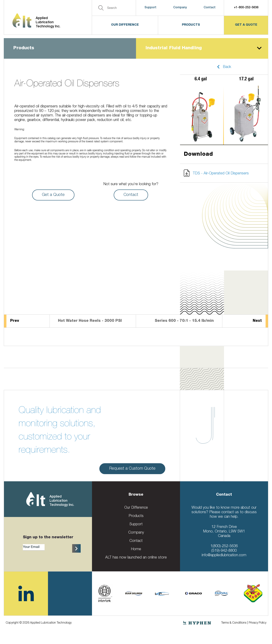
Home (136, 549)
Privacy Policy (258, 623)
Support (150, 8)
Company (180, 8)
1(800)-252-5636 (224, 546)
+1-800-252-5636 (246, 8)
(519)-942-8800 (224, 551)
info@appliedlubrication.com (224, 555)
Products (191, 25)
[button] (224, 67)
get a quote (246, 25)
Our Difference (125, 25)
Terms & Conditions (234, 623)
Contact (210, 8)
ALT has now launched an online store (136, 558)
